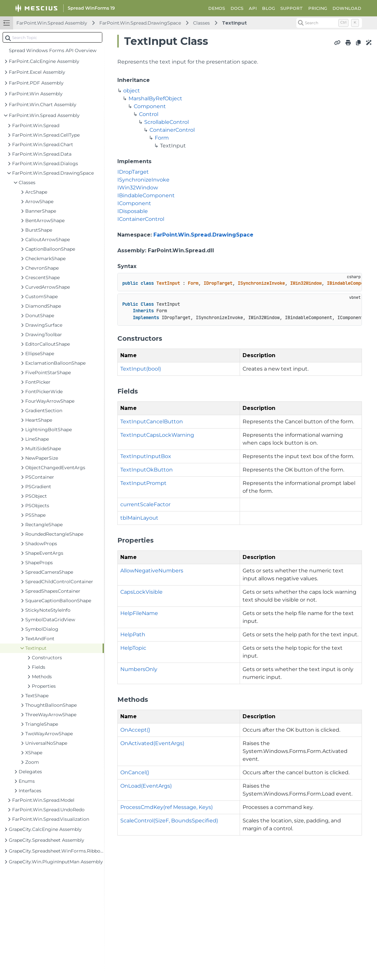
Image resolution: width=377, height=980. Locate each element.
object (132, 91)
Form (162, 138)
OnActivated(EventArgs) (152, 743)
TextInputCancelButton (152, 422)
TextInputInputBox (146, 456)
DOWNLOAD (347, 8)
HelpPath (133, 634)
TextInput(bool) (141, 369)
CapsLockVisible (141, 592)
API (253, 8)
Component (150, 106)
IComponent (134, 203)
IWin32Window (138, 188)
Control (149, 114)
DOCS (237, 8)
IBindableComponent (146, 195)
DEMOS (217, 8)
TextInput (234, 23)
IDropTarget (133, 172)
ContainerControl (172, 130)
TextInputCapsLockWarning (157, 435)
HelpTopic (133, 648)
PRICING (318, 8)
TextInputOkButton (147, 470)
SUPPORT (292, 8)
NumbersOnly (139, 669)
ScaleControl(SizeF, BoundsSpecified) (169, 821)
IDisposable (133, 211)
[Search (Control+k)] (329, 23)
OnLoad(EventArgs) (146, 786)
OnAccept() (135, 730)
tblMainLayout (139, 518)
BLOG (268, 8)
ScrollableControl (167, 122)
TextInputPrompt (143, 483)
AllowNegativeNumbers (152, 571)
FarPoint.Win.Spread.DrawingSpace (140, 23)
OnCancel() (135, 772)
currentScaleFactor (145, 504)
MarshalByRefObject (155, 98)
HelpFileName (139, 613)
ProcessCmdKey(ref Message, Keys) (167, 807)
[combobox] (52, 37)
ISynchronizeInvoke (143, 180)
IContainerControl (141, 219)
